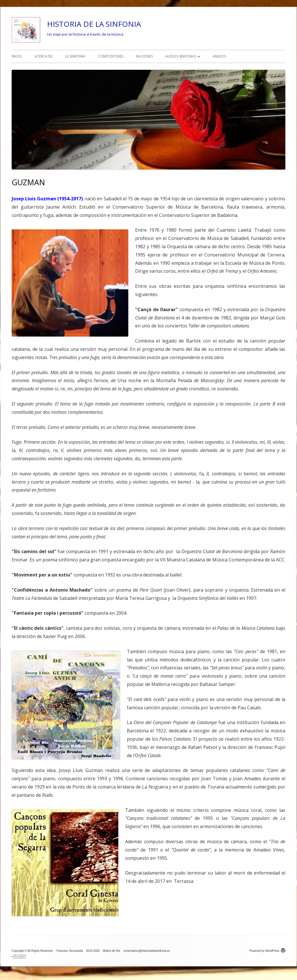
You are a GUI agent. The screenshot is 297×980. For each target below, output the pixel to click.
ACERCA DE (43, 56)
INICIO (17, 56)
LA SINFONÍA (75, 56)
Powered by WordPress (267, 951)
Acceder (20, 956)
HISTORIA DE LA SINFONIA (94, 24)
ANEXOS (219, 56)
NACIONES (144, 56)
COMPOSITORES (111, 56)
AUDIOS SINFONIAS (181, 56)
